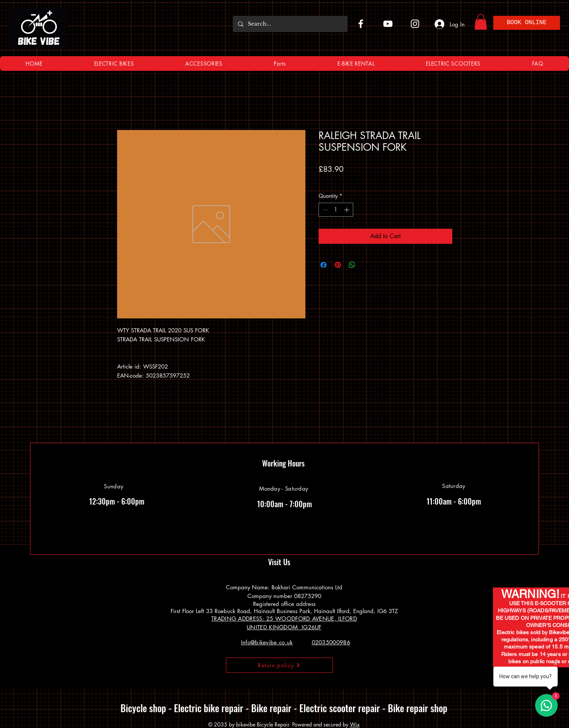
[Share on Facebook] (323, 265)
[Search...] (290, 24)
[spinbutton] (336, 210)
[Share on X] (366, 265)
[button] (481, 22)
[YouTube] (388, 24)
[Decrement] (324, 210)
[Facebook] (361, 24)
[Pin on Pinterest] (338, 265)
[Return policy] (279, 665)
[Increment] (347, 210)
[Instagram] (415, 24)
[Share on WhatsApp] (352, 265)
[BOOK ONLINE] (527, 23)
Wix (355, 724)
